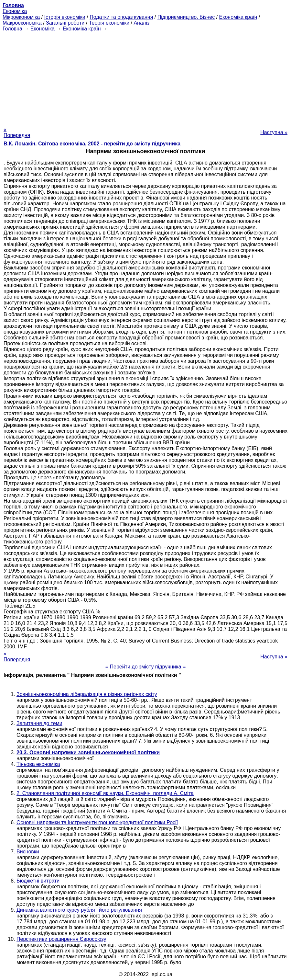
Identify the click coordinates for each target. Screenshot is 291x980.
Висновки (28, 852)
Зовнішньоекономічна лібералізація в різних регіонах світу (87, 694)
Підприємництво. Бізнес (186, 17)
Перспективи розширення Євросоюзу (61, 939)
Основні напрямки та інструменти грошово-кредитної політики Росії (97, 822)
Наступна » (274, 132)
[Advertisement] (145, 77)
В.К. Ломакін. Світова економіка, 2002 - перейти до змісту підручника (92, 144)
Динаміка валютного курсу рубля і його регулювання (79, 910)
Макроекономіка (22, 23)
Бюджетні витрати (38, 881)
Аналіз (141, 23)
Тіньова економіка (38, 764)
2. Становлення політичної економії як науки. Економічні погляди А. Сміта (105, 793)
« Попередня (17, 132)
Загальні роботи (65, 23)
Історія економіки (65, 17)
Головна (12, 29)
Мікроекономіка (21, 17)
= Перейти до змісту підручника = (146, 667)
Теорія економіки (109, 23)
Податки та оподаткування (121, 17)
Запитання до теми (39, 723)
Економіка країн (238, 17)
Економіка (15, 11)
